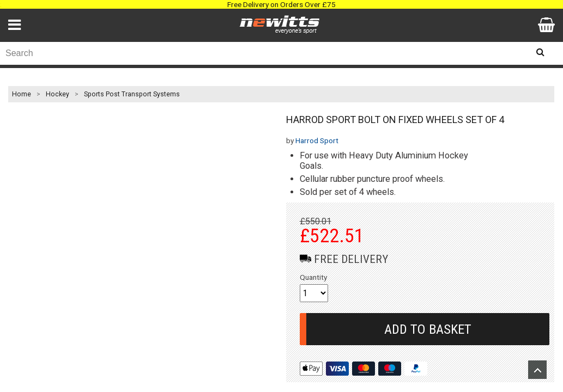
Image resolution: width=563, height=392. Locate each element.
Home (22, 94)
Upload (537, 370)
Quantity (313, 277)
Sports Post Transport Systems (132, 94)
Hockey (57, 94)
